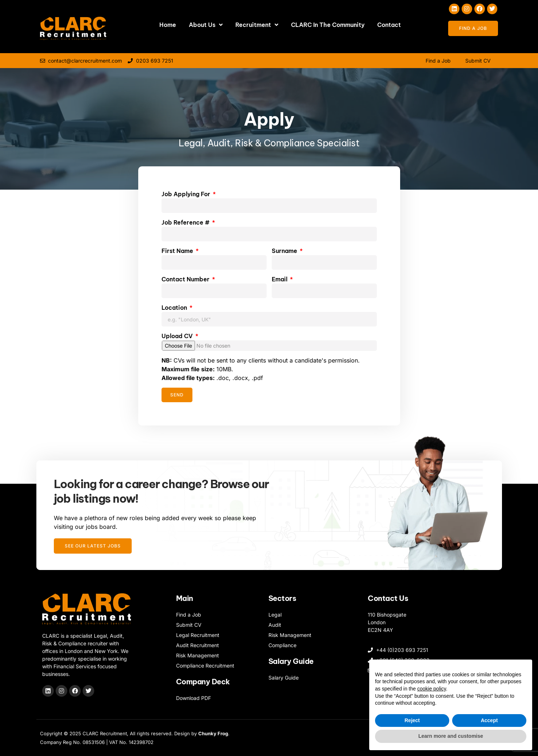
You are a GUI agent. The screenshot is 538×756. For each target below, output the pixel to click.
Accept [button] (489, 720)
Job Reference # (186, 222)
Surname (285, 251)
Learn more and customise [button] (451, 736)
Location (175, 308)
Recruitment (257, 25)
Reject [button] (412, 720)
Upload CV (178, 336)
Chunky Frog (213, 733)
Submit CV (478, 61)
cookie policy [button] (432, 689)
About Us (206, 25)
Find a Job (438, 61)
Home (168, 25)
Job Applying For (187, 194)
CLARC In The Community (328, 25)
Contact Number (186, 279)
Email (280, 279)
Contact (389, 25)
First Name (178, 251)
